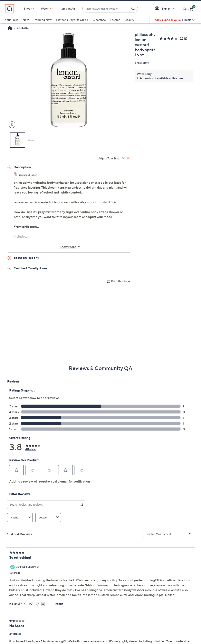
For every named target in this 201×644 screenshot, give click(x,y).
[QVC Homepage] (10, 29)
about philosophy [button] (26, 258)
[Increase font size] (123, 158)
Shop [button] (27, 8)
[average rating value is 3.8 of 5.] (172, 38)
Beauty (129, 20)
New (26, 20)
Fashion (115, 20)
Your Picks (12, 20)
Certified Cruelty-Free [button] (30, 268)
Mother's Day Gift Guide (72, 20)
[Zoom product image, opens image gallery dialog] (11, 125)
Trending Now (42, 20)
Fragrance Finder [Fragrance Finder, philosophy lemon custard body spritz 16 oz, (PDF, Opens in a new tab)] (27, 175)
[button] (158, 9)
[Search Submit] (134, 9)
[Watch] (45, 9)
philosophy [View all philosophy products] (142, 63)
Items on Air (67, 8)
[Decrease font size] (128, 158)
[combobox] (106, 9)
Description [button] (22, 167)
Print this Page (121, 281)
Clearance (99, 20)
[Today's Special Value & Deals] (174, 20)
